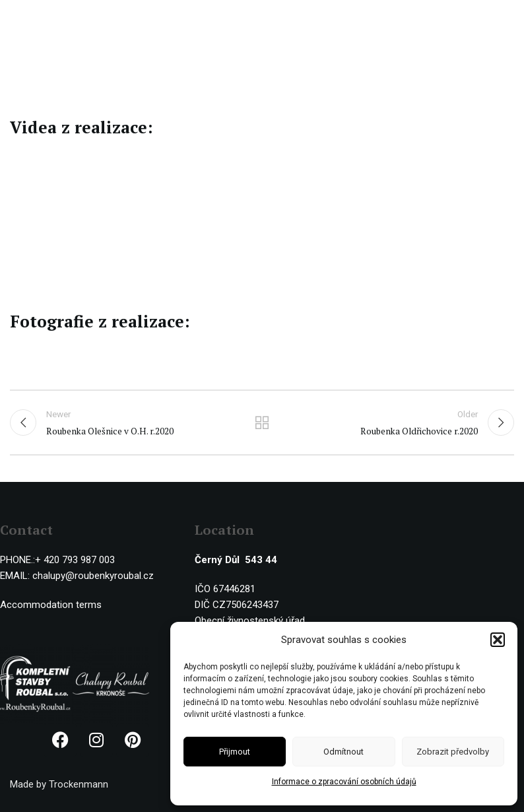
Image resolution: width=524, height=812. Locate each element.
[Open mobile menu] (508, 20)
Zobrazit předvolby (453, 752)
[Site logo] (64, 19)
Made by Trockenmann (59, 784)
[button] (498, 640)
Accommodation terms (51, 605)
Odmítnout (344, 752)
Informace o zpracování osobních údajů (344, 782)
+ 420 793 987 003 (75, 560)
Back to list (262, 423)
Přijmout (235, 752)
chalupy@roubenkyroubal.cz (93, 576)
